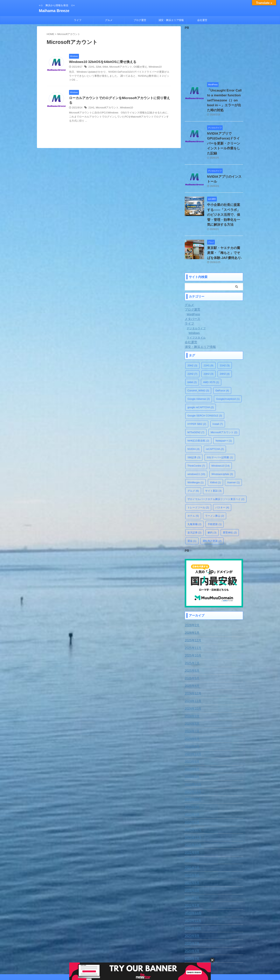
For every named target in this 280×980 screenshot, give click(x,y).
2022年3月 (191, 789)
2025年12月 (192, 615)
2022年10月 (192, 774)
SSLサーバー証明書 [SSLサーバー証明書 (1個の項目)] (220, 433)
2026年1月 (191, 607)
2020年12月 (192, 888)
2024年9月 (191, 691)
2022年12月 (192, 759)
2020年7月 (191, 918)
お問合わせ (123, 955)
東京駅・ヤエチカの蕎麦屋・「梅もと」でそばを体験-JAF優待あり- (225, 229)
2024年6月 (191, 713)
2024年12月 (192, 668)
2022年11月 (192, 767)
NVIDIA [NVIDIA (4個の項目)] (193, 425)
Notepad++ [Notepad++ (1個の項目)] (224, 416)
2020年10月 (192, 903)
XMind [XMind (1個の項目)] (215, 458)
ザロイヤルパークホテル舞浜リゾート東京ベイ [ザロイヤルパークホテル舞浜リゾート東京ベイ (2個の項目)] (216, 475)
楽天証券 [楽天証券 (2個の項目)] (194, 508)
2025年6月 (191, 645)
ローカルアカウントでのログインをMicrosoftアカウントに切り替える (118, 99)
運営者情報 (171, 955)
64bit (104, 67)
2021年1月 (191, 880)
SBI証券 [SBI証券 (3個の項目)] (194, 433)
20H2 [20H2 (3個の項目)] (192, 341)
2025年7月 (191, 638)
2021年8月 (191, 835)
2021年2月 (191, 873)
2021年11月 (192, 812)
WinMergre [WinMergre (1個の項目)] (196, 458)
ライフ (78, 20)
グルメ (109, 20)
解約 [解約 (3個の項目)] (212, 508)
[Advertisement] (214, 54)
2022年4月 (191, 782)
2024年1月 (191, 721)
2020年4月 (191, 926)
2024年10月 (192, 683)
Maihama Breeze (54, 11)
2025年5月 (191, 653)
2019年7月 (191, 933)
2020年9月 (191, 910)
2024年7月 (191, 706)
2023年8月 (191, 736)
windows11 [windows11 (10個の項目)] (196, 450)
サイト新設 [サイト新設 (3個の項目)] (213, 466)
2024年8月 (191, 698)
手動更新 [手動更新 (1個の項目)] (215, 500)
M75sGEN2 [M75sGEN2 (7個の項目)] (196, 408)
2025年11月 (192, 623)
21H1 (91, 67)
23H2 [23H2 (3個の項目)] (209, 349)
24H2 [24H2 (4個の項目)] (225, 349)
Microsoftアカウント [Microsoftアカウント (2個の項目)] (224, 408)
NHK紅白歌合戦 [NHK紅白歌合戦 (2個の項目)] (198, 416)
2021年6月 (191, 850)
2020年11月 (192, 895)
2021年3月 (191, 865)
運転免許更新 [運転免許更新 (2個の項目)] (212, 516)
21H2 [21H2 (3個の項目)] (225, 341)
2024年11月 (192, 676)
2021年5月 (191, 857)
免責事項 (108, 955)
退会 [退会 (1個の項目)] (192, 516)
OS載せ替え (137, 67)
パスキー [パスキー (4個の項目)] (222, 483)
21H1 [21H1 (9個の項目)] (209, 341)
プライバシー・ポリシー (147, 955)
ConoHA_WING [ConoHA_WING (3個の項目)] (198, 366)
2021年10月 (192, 820)
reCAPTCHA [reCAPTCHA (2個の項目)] (215, 425)
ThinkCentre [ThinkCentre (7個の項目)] (196, 441)
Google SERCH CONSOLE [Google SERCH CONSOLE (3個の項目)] (205, 391)
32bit (98, 67)
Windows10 (150, 67)
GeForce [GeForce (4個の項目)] (222, 366)
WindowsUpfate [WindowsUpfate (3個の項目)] (222, 450)
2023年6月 (191, 744)
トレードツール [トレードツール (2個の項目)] (198, 483)
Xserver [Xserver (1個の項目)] (233, 458)
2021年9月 (191, 827)
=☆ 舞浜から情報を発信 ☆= (140, 962)
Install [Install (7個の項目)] (218, 399)
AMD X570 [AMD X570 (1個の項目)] (211, 358)
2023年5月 (191, 751)
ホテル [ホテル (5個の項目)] (193, 491)
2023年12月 (192, 729)
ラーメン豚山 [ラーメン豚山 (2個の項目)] (215, 491)
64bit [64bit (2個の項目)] (192, 358)
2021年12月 (192, 804)
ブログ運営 (140, 20)
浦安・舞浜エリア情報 (171, 20)
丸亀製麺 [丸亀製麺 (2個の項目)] (194, 500)
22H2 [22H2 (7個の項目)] (192, 349)
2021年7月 (191, 842)
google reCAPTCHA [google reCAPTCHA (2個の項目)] (201, 383)
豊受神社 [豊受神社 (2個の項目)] (230, 508)
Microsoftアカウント (119, 67)
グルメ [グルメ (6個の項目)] (193, 466)
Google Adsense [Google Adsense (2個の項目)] (199, 374)
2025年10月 (192, 630)
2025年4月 (191, 660)
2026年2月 (191, 600)
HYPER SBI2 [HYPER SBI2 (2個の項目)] (197, 399)
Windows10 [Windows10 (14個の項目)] (220, 441)
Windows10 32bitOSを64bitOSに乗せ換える (101, 62)
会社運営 (202, 20)
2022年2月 (191, 797)
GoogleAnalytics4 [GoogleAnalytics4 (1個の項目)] (228, 374)
